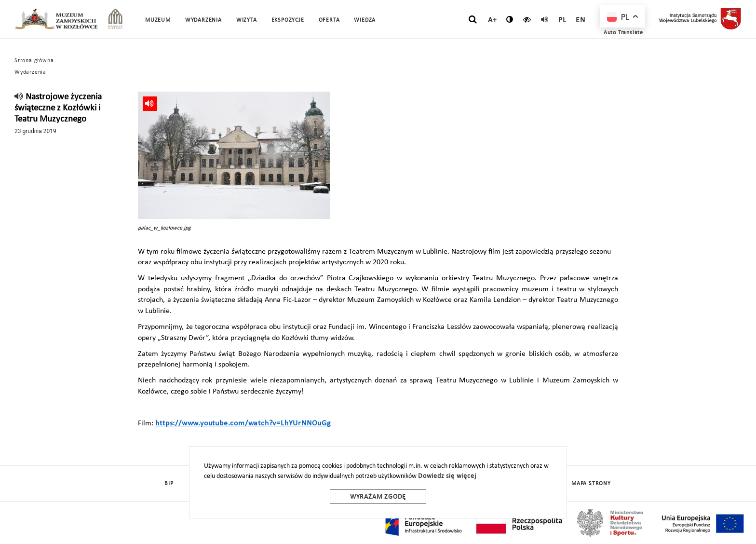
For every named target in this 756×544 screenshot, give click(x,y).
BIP (169, 484)
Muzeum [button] (158, 20)
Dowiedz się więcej (447, 476)
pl (562, 20)
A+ (493, 20)
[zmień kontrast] (510, 19)
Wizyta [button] (247, 20)
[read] (545, 19)
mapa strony (591, 484)
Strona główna (34, 61)
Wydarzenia (203, 20)
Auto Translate (623, 33)
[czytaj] (527, 19)
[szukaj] (473, 20)
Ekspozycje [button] (288, 20)
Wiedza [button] (365, 20)
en (580, 20)
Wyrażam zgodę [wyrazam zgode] (378, 497)
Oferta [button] (329, 20)
